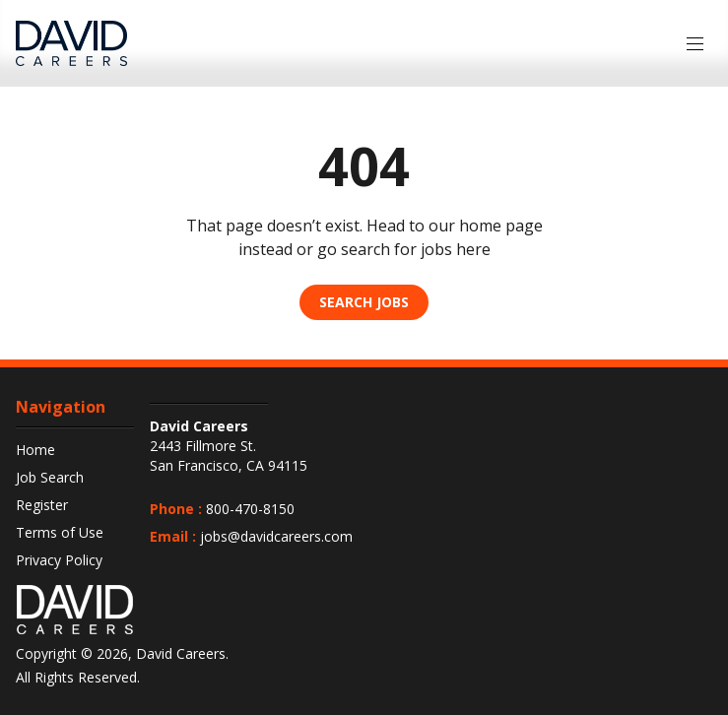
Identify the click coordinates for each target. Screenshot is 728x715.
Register (42, 505)
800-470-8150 (250, 509)
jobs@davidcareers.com (276, 536)
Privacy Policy (59, 560)
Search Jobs (364, 302)
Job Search (50, 477)
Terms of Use (60, 532)
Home (35, 450)
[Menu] (695, 43)
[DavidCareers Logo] (71, 43)
